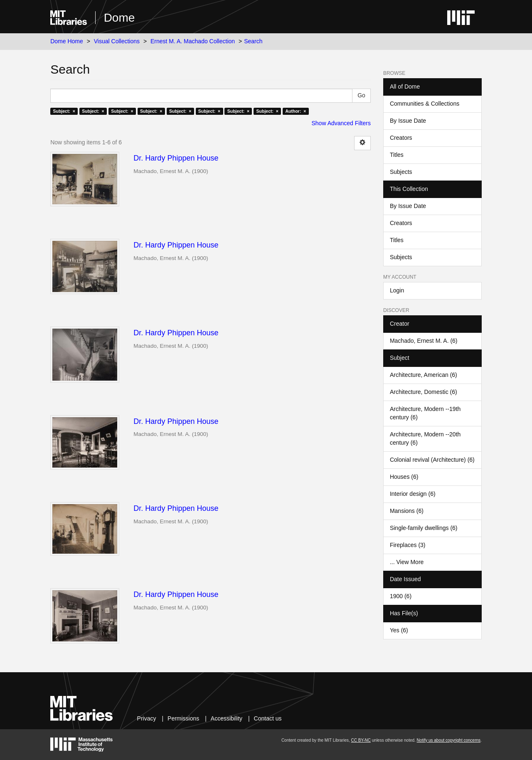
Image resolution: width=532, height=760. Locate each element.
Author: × (296, 111)
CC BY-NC (361, 740)
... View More (407, 562)
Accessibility (227, 718)
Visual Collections (117, 41)
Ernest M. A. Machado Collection (193, 41)
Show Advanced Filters (341, 123)
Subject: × (64, 111)
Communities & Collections (425, 104)
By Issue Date (408, 121)
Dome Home (67, 41)
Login (397, 290)
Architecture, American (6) (424, 375)
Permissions (183, 718)
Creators (401, 138)
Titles (397, 155)
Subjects (401, 172)
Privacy (147, 718)
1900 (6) (401, 596)
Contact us (268, 718)
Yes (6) (399, 630)
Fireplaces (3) (408, 545)
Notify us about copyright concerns (449, 740)
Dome (119, 18)
